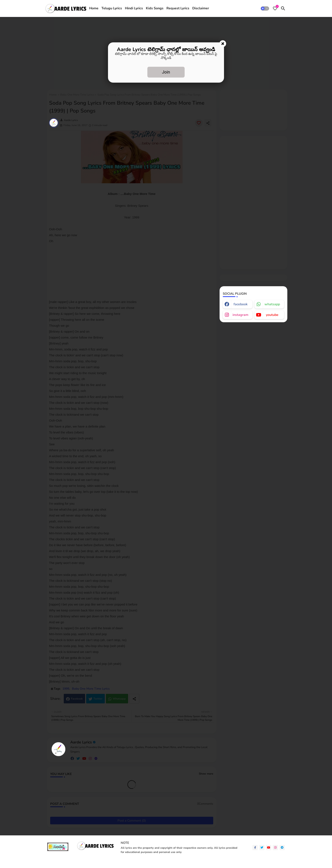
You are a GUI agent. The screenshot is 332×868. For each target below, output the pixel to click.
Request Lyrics (178, 8)
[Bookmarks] (275, 8)
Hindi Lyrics (134, 8)
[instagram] (275, 848)
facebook (241, 304)
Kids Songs (155, 8)
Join (166, 72)
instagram (240, 315)
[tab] (94, 8)
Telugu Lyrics (112, 8)
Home (94, 8)
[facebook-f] (255, 848)
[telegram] (282, 848)
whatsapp (272, 304)
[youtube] (269, 848)
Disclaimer (201, 8)
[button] (265, 8)
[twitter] (262, 848)
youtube (272, 315)
